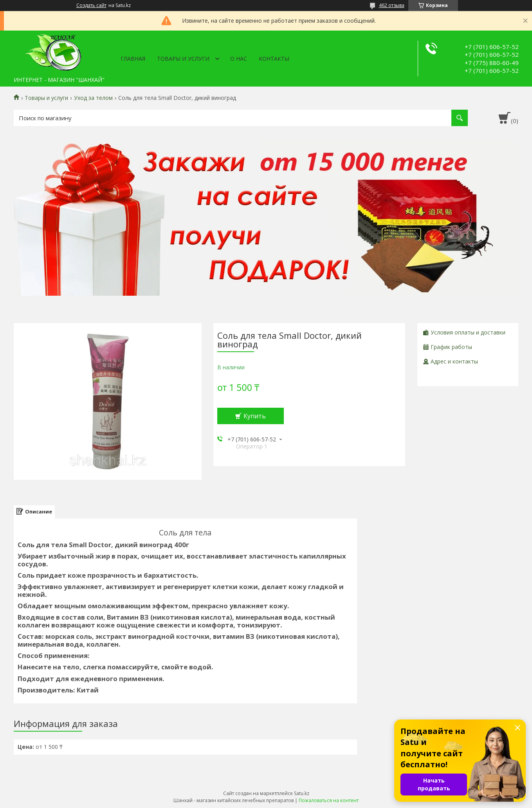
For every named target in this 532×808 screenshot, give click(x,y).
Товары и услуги (183, 59)
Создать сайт (91, 5)
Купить (255, 416)
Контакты (274, 59)
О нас (239, 59)
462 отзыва (392, 5)
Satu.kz (302, 793)
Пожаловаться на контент (329, 800)
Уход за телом (93, 98)
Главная (133, 59)
